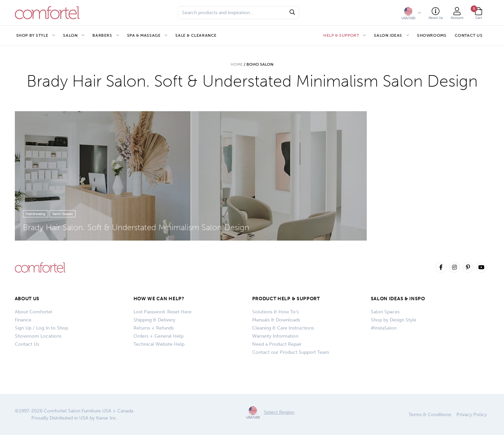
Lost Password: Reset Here (162, 312)
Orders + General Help (158, 336)
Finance (23, 320)
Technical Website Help (159, 344)
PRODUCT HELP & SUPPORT (286, 299)
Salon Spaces (385, 312)
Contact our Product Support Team (291, 352)
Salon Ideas (388, 35)
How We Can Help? (159, 299)
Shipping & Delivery (154, 320)
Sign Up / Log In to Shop (41, 328)
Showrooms (432, 35)
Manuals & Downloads (276, 320)
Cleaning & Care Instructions (283, 328)
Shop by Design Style (394, 320)
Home (237, 64)
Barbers (102, 35)
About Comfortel (34, 312)
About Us (27, 299)
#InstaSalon (384, 328)
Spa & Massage (144, 35)
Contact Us (469, 35)
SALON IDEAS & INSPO (398, 299)
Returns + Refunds (154, 328)
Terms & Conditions (430, 415)
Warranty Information (275, 336)
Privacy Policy (472, 415)
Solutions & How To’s (275, 312)
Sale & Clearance (196, 35)
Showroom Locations (38, 336)
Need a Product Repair (277, 344)
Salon (70, 35)
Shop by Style (32, 35)
